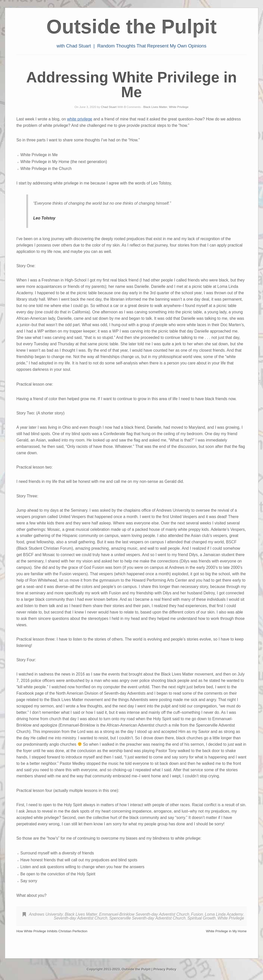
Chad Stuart (109, 107)
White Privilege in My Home (226, 931)
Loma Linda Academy (224, 914)
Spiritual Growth (202, 918)
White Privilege (179, 107)
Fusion (197, 914)
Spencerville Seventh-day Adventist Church (147, 918)
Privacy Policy (165, 969)
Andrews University (46, 914)
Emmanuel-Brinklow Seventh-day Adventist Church (144, 914)
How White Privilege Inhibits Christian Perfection (52, 931)
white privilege (80, 119)
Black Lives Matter (155, 107)
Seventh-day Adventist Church (81, 918)
